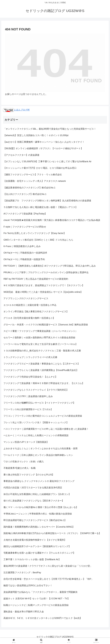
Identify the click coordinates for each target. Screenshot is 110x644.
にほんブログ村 (16, 110)
